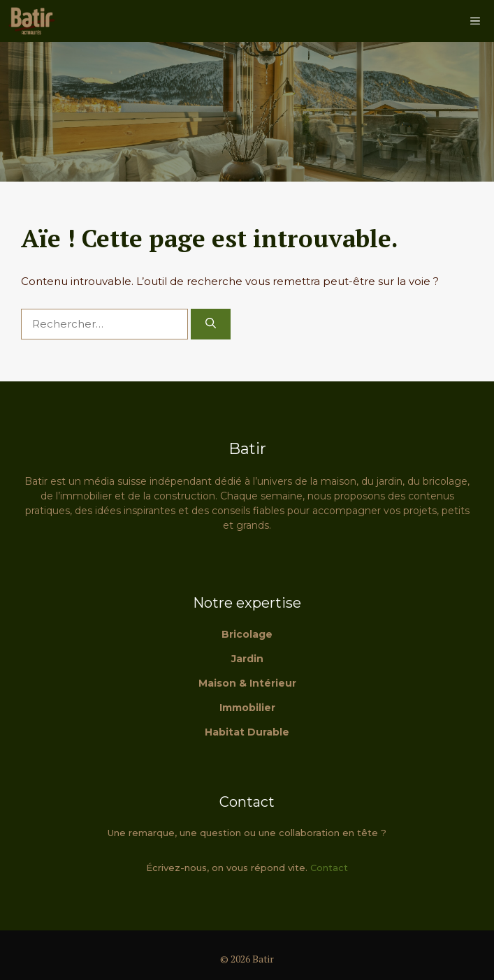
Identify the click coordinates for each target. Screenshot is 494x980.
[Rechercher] (211, 324)
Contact (329, 868)
